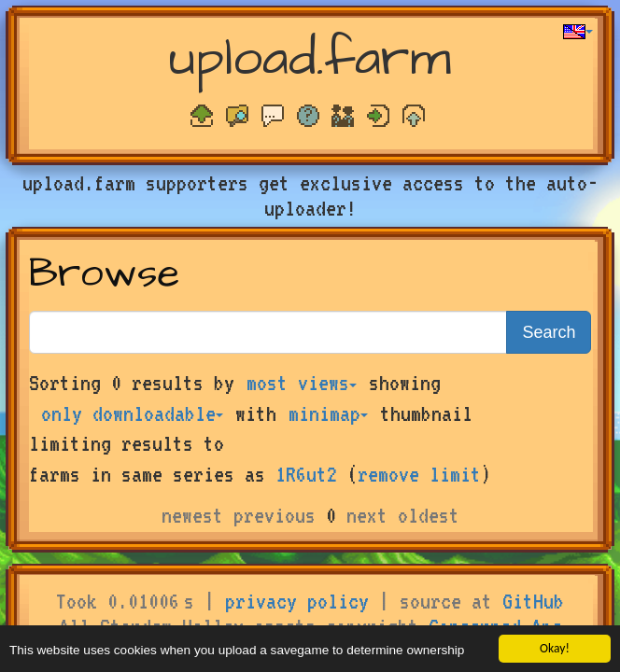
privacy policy (297, 601)
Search (549, 332)
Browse (104, 274)
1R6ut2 (306, 474)
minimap (328, 413)
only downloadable (132, 413)
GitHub (533, 601)
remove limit (419, 474)
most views (302, 383)
